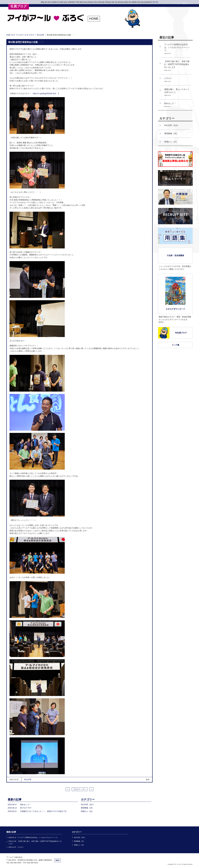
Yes (154, 2)
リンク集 (175, 345)
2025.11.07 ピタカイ (16, 847)
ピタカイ (168, 80)
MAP (58, 860)
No (157, 2)
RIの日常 (40, 35)
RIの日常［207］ (88, 805)
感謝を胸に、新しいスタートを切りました (177, 92)
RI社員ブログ (181, 333)
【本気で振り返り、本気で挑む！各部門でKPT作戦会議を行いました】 (177, 66)
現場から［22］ (87, 811)
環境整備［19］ (87, 808)
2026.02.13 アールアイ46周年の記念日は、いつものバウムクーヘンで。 (34, 837)
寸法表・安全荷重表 (175, 255)
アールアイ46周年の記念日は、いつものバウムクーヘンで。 (177, 49)
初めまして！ (170, 105)
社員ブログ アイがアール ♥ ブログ (20, 35)
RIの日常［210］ (172, 125)
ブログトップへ (80, 789)
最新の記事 (15, 799)
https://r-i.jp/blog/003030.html (44, 93)
